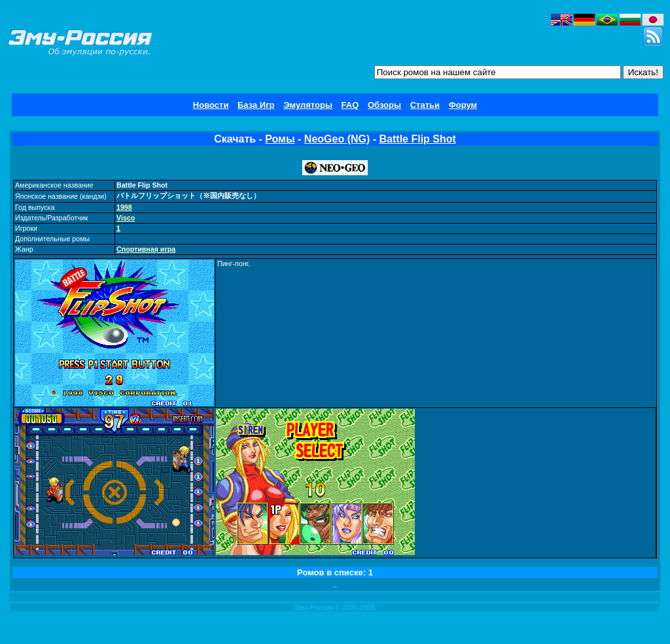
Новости (211, 105)
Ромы (280, 139)
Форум (463, 105)
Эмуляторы (308, 105)
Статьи (425, 105)
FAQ (350, 105)
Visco (126, 218)
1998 (124, 207)
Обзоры (384, 105)
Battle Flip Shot (418, 139)
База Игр (256, 105)
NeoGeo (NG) (337, 139)
